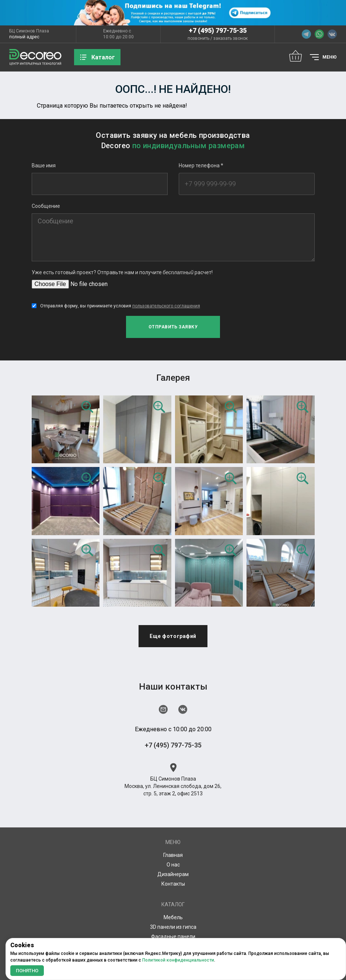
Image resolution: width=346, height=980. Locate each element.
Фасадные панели (173, 937)
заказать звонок (230, 38)
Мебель (173, 917)
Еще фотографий (173, 636)
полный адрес (24, 37)
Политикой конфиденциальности (178, 960)
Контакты (173, 884)
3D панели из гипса (173, 927)
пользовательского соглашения (166, 306)
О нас (173, 865)
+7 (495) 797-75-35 (218, 30)
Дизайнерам (173, 874)
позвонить (198, 38)
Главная (173, 855)
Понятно (27, 971)
